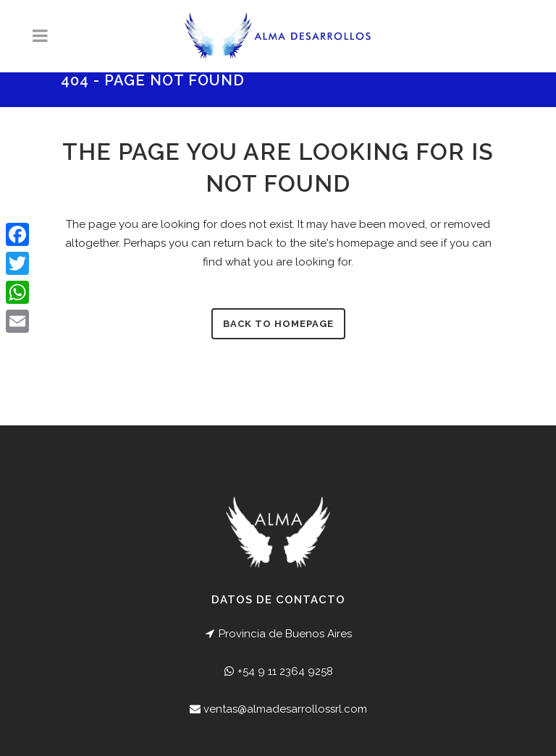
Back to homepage (278, 324)
